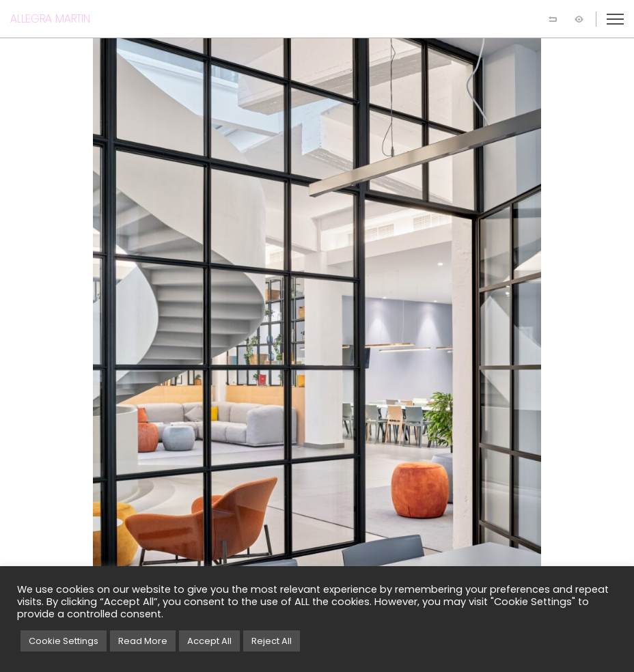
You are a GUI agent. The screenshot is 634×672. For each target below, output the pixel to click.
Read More (143, 641)
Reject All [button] (272, 641)
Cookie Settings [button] (64, 641)
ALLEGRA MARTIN (50, 19)
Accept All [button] (209, 641)
